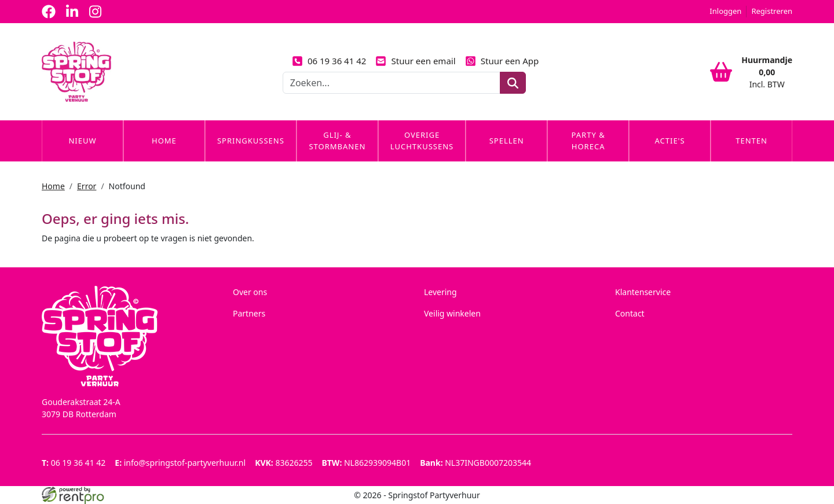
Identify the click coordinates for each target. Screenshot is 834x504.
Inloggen (725, 11)
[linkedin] (72, 12)
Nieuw (82, 141)
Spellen (507, 141)
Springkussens (251, 141)
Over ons (250, 292)
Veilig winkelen (452, 313)
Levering (440, 292)
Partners (249, 313)
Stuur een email (415, 61)
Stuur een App (502, 61)
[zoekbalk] (392, 83)
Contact (630, 313)
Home (164, 141)
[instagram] (95, 12)
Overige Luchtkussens (422, 141)
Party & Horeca (588, 141)
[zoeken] (513, 83)
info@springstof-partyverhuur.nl (180, 463)
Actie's (670, 141)
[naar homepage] (76, 72)
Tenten (751, 141)
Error (87, 186)
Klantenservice (643, 292)
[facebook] (49, 12)
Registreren (772, 11)
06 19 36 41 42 (329, 61)
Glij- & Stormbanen (337, 141)
